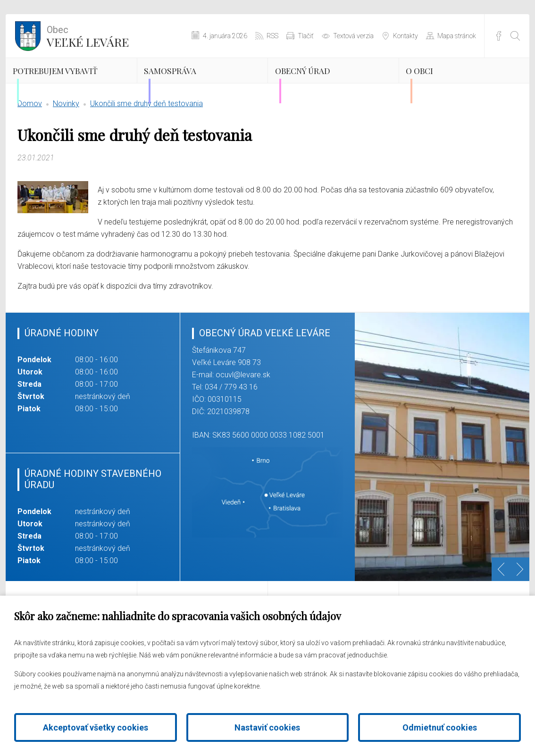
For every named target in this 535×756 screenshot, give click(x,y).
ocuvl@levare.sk (243, 415)
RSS (272, 36)
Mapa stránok (457, 36)
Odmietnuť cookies (440, 727)
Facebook (499, 36)
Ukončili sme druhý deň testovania (146, 144)
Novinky (66, 144)
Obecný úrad (326, 83)
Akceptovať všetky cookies (96, 727)
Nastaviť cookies (267, 727)
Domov (30, 144)
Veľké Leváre (88, 35)
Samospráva (193, 83)
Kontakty (405, 36)
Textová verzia (353, 36)
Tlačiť (306, 36)
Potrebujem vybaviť (61, 91)
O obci (438, 83)
